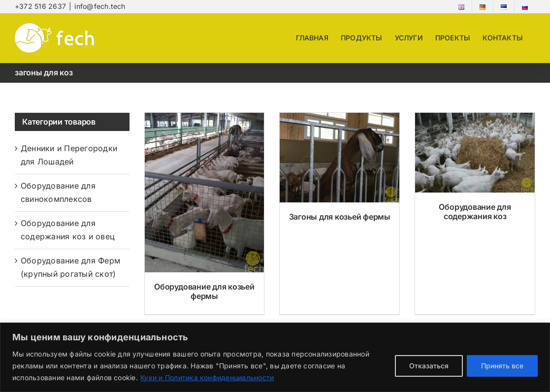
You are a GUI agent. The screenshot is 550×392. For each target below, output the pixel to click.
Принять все (502, 366)
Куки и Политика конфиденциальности (207, 377)
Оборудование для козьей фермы (204, 291)
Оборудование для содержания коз (475, 212)
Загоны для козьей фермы (340, 217)
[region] (275, 357)
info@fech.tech (100, 6)
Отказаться (429, 366)
